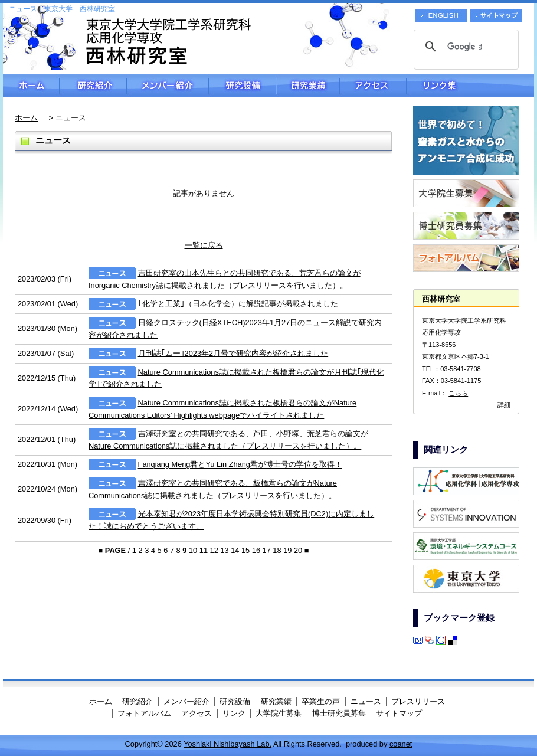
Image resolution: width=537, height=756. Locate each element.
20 (298, 550)
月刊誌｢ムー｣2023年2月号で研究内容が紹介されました (233, 353)
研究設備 (243, 86)
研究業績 (308, 86)
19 (287, 550)
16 (256, 550)
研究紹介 (93, 86)
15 (245, 550)
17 (267, 550)
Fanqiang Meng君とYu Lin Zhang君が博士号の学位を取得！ (240, 465)
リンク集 (470, 86)
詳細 (504, 405)
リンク (234, 713)
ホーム (31, 86)
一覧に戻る (204, 245)
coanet (401, 744)
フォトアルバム (144, 713)
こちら (458, 393)
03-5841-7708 (461, 369)
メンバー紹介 (168, 86)
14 (235, 550)
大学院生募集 (279, 713)
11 (204, 550)
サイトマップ (399, 713)
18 (277, 550)
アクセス (373, 86)
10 (193, 550)
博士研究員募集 (339, 713)
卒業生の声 (321, 701)
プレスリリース (418, 701)
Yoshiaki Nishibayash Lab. (227, 744)
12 (214, 550)
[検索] (464, 47)
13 (224, 550)
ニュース (366, 701)
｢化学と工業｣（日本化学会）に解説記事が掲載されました (238, 304)
